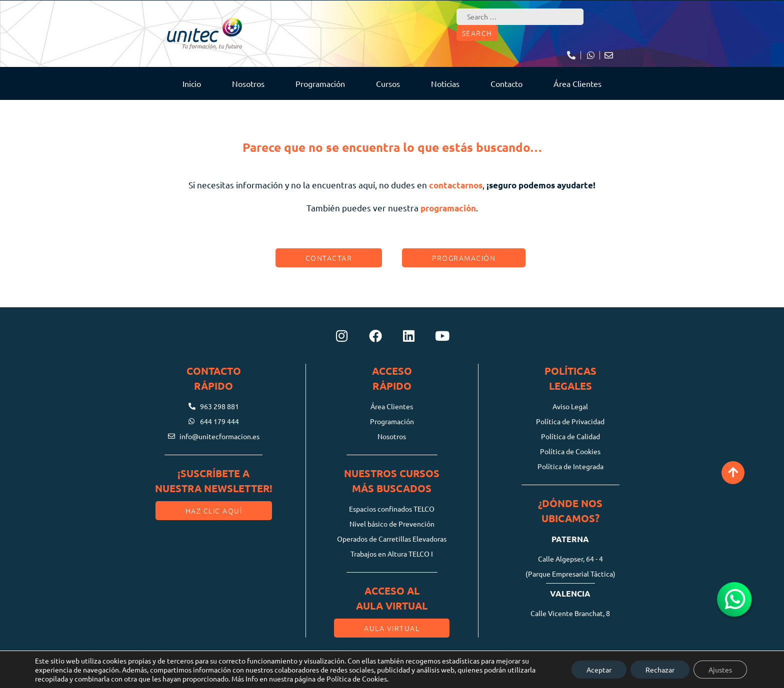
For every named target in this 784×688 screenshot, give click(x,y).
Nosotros (248, 83)
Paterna (570, 539)
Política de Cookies (570, 451)
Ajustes (720, 670)
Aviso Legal (570, 406)
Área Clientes (577, 83)
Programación (320, 83)
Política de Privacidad (570, 421)
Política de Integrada (570, 466)
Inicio (192, 83)
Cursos (388, 83)
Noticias (445, 83)
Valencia (570, 593)
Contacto (506, 83)
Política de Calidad (570, 436)
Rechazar (660, 670)
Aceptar (599, 670)
